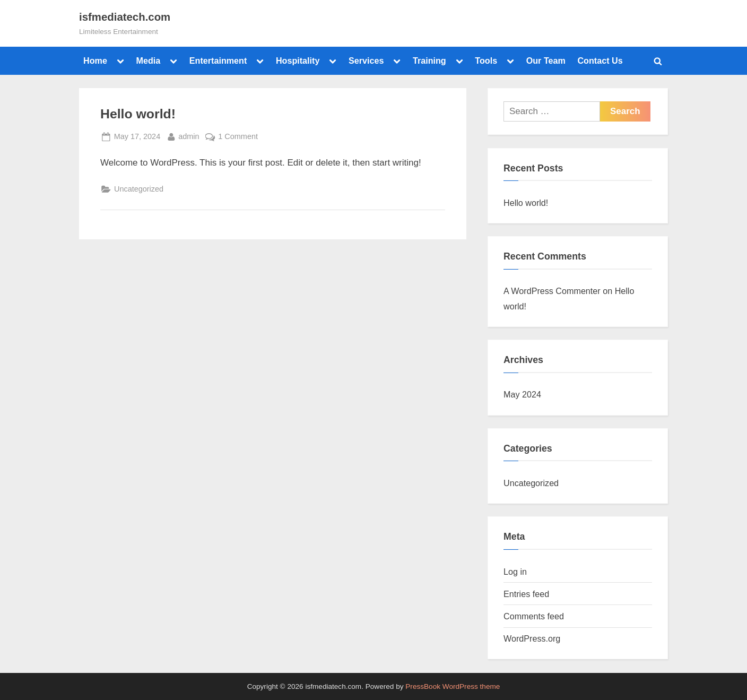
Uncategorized (139, 189)
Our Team (546, 61)
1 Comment (238, 135)
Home (95, 61)
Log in (515, 572)
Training (429, 61)
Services (366, 61)
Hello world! (138, 114)
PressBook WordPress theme (453, 686)
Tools (486, 61)
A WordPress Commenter (552, 291)
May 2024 (522, 394)
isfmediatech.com (125, 17)
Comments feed (534, 616)
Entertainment (218, 61)
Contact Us (600, 61)
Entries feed (526, 594)
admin (189, 135)
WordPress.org (532, 638)
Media (148, 61)
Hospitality (298, 61)
